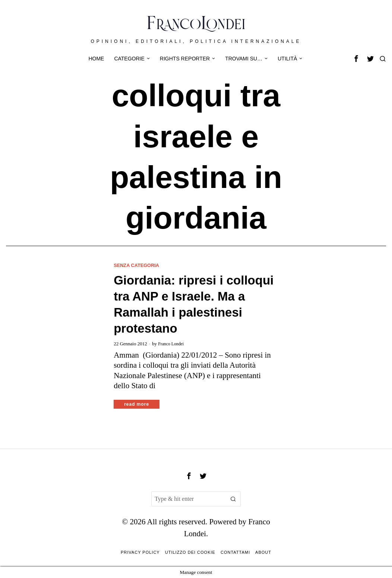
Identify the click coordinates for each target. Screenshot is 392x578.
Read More (137, 405)
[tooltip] (356, 59)
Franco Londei (172, 344)
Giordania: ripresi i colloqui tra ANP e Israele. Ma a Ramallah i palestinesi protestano (194, 305)
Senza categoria (139, 265)
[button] (233, 499)
